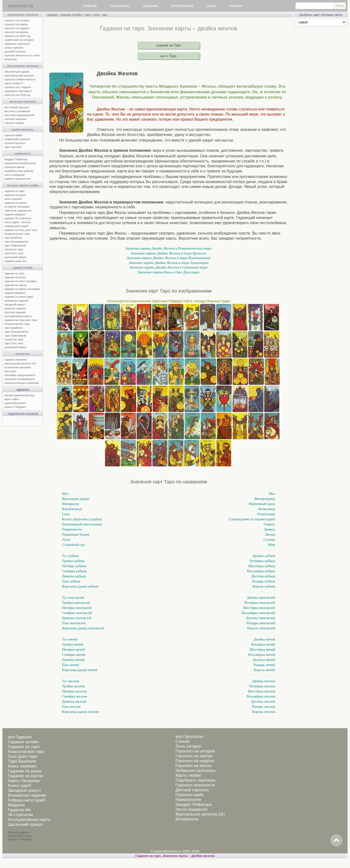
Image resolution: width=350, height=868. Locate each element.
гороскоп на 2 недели (18, 87)
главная (89, 6)
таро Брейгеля (13, 238)
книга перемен (13, 199)
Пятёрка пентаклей (77, 608)
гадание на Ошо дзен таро (21, 230)
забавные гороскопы (17, 44)
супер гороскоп (14, 48)
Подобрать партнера (195, 780)
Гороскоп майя (190, 795)
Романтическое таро (17, 234)
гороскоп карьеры (15, 119)
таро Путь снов (14, 253)
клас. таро (101, 15)
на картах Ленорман (17, 207)
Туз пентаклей (73, 598)
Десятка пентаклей (260, 618)
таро (88, 15)
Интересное (187, 819)
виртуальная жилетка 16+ (20, 363)
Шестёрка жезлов (262, 691)
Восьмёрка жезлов (261, 696)
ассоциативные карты (18, 316)
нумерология (23, 153)
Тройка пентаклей (76, 603)
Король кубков (264, 586)
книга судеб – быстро (18, 222)
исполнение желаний (17, 367)
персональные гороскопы (23, 66)
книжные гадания (15, 308)
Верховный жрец (262, 504)
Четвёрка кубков (262, 561)
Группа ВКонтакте (20, 836)
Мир (272, 545)
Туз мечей (70, 639)
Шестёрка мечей (262, 649)
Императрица (265, 499)
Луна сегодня (188, 746)
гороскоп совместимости (20, 79)
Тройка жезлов (73, 686)
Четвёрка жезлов (262, 686)
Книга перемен (22, 766)
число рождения (14, 175)
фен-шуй (10, 371)
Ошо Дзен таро (23, 756)
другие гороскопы (23, 129)
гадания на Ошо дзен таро (21, 320)
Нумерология (188, 800)
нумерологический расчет (20, 163)
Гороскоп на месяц (193, 766)
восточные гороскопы (23, 101)
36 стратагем (20, 815)
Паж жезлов (71, 707)
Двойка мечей (264, 639)
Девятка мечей (73, 660)
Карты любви (188, 775)
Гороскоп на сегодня (195, 751)
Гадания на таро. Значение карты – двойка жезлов (175, 856)
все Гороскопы (189, 737)
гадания (151, 6)
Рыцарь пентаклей (261, 623)
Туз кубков (70, 556)
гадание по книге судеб (19, 297)
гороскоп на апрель (16, 32)
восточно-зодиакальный (19, 115)
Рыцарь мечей (264, 665)
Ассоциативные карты (29, 820)
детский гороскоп (15, 51)
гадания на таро (14, 273)
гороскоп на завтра (16, 24)
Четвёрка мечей (263, 644)
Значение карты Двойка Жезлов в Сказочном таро (168, 267)
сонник (235, 6)
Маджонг (17, 805)
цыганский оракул (15, 257)
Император (70, 504)
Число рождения (191, 809)
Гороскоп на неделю (195, 761)
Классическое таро (26, 752)
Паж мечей (70, 665)
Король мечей (264, 670)
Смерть (269, 524)
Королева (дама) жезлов (80, 712)
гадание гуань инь (16, 261)
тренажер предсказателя (20, 375)
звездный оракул (15, 304)
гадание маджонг (15, 214)
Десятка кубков (263, 576)
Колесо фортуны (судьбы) (82, 519)
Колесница (267, 509)
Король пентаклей (261, 628)
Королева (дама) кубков (80, 586)
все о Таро (169, 56)
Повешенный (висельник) (82, 524)
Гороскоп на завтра (194, 756)
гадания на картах (16, 285)
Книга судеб (19, 786)
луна (211, 6)
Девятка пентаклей (77, 618)
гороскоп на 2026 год (17, 36)
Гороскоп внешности (195, 785)
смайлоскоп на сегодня (19, 40)
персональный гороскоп (19, 76)
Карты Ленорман (24, 781)
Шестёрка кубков (262, 566)
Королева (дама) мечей (80, 670)
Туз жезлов (71, 681)
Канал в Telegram (15, 407)
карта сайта (12, 399)
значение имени (14, 167)
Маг (272, 494)
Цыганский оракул (25, 824)
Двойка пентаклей (261, 598)
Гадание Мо (19, 810)
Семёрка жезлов (74, 696)
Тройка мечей (73, 644)
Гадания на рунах (25, 771)
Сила (66, 514)
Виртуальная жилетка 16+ (201, 814)
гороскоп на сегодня (17, 20)
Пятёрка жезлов (74, 691)
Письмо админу (19, 833)
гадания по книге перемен (21, 281)
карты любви (14, 83)
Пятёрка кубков (74, 566)
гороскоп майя (13, 135)
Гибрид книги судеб (27, 800)
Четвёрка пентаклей (260, 603)
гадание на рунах (15, 195)
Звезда (270, 534)
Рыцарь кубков (264, 581)
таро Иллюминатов (16, 242)
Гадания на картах (26, 776)
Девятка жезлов (74, 701)
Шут (66, 494)
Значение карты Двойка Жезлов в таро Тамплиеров (169, 263)
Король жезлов (264, 712)
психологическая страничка (22, 383)
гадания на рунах (15, 277)
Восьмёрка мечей (262, 655)
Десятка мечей (264, 660)
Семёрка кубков (74, 571)
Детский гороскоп (192, 790)
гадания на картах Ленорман (23, 289)
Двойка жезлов (264, 681)
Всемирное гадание (27, 795)
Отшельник (266, 514)
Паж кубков (71, 581)
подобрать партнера (18, 91)
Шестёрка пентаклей (259, 608)
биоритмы (11, 59)
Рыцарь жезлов (263, 707)
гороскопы (120, 6)
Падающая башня (76, 534)
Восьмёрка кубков (261, 571)
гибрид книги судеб (16, 226)
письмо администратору (19, 395)
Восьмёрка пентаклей (258, 613)
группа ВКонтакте (15, 403)
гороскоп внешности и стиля (22, 55)
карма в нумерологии (18, 179)
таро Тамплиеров (15, 245)
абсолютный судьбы (17, 72)
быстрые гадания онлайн (23, 185)
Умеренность (72, 529)
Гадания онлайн (23, 742)
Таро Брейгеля (22, 761)
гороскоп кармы (14, 123)
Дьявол (270, 529)
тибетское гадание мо (18, 211)
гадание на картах (16, 203)
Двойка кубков (264, 556)
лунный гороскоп (15, 143)
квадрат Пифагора (16, 159)
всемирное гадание (16, 301)
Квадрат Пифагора (194, 805)
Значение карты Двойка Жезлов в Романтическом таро (169, 248)
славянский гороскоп (17, 139)
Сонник (182, 741)
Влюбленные (72, 509)
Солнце (269, 539)
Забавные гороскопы (196, 771)
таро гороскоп (13, 147)
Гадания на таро (24, 747)
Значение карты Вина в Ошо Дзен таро (169, 272)
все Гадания (20, 737)
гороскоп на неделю (17, 28)
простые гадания (15, 312)
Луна (66, 539)
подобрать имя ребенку (19, 171)
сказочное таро (14, 249)
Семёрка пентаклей (77, 613)
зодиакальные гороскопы (23, 15)
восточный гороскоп (17, 107)
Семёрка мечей (74, 655)
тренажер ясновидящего (20, 379)
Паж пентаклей (74, 623)
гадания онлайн (23, 268)
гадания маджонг (15, 293)
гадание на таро (14, 191)
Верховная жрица (76, 499)
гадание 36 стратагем (18, 218)
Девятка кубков (74, 576)
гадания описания (16, 360)
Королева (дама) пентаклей (83, 628)
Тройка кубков (73, 561)
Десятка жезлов (263, 701)
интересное (182, 6)
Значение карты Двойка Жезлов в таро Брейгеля (168, 253)
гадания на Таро (169, 45)
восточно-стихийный (17, 111)
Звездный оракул (24, 790)
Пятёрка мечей (73, 649)
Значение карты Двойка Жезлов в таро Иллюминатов (169, 258)
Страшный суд (73, 545)
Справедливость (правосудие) (252, 519)
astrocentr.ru (21, 6)
